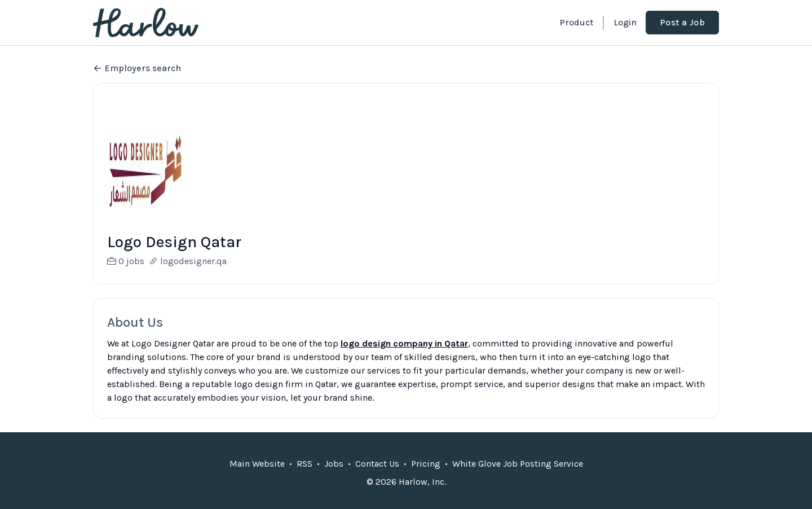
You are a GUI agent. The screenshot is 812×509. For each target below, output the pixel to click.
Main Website (257, 477)
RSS (304, 477)
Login (625, 22)
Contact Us (377, 477)
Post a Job (682, 22)
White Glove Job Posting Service (518, 477)
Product (576, 22)
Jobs (334, 477)
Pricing (426, 477)
